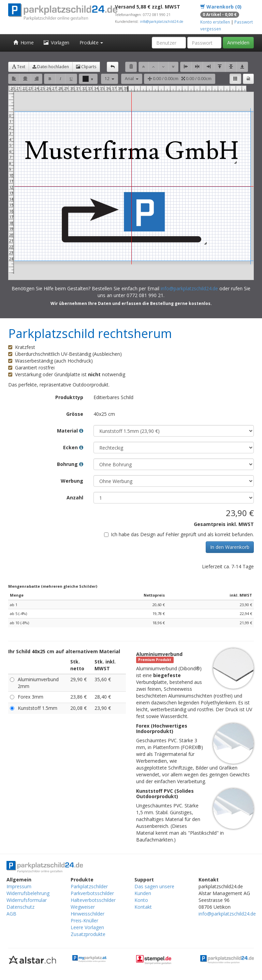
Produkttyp (69, 397)
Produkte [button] (91, 42)
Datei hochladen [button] (51, 67)
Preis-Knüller (84, 920)
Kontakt (143, 907)
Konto (141, 900)
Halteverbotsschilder (93, 900)
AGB (11, 914)
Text (19, 67)
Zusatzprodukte (88, 934)
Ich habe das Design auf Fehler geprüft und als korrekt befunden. (179, 534)
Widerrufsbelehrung (28, 893)
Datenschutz (20, 907)
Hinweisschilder (88, 914)
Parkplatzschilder (89, 886)
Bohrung (70, 464)
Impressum (19, 886)
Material (70, 431)
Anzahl (75, 498)
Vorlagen (56, 42)
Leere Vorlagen (87, 927)
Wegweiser (83, 907)
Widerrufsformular (27, 900)
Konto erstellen (215, 22)
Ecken (73, 447)
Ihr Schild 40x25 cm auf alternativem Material (64, 651)
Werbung (72, 481)
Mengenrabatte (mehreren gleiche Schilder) (53, 586)
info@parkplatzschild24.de (162, 21)
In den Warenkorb (230, 547)
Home (23, 42)
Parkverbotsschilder (92, 893)
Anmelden (238, 42)
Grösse (75, 414)
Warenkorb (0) (221, 7)
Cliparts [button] (86, 67)
